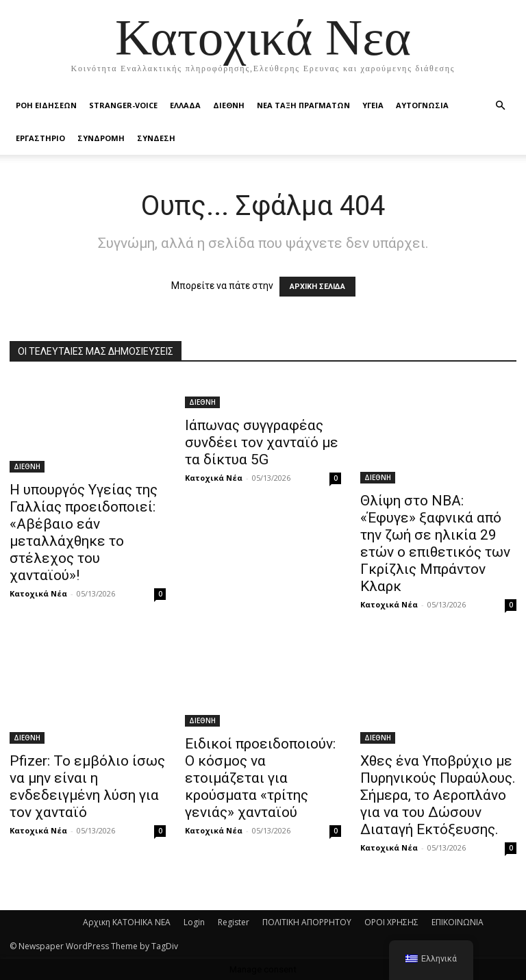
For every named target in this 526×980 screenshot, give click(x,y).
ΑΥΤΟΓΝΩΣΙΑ (422, 105)
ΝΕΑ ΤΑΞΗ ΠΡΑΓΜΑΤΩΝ (303, 105)
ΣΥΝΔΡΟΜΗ (101, 138)
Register (234, 922)
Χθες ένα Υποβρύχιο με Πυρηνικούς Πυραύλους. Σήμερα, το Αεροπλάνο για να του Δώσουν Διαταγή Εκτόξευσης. (438, 795)
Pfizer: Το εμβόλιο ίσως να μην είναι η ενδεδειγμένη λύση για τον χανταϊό (87, 787)
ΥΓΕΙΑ (373, 105)
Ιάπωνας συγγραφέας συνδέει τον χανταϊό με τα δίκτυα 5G (262, 442)
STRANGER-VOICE (123, 105)
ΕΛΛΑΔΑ (185, 105)
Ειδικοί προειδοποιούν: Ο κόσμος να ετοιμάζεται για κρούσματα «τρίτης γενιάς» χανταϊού (260, 778)
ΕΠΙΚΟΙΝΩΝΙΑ (458, 922)
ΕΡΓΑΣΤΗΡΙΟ (40, 138)
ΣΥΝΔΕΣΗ (156, 138)
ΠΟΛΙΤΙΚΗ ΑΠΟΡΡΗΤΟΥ (307, 922)
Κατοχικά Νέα (38, 593)
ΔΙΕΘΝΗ (229, 105)
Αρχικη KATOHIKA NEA (127, 922)
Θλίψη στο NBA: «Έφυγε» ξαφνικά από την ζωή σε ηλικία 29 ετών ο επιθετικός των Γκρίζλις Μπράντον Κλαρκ (435, 543)
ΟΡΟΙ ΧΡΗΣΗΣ (391, 922)
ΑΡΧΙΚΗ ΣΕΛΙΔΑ (317, 287)
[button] (500, 106)
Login (194, 922)
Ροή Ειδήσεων (46, 105)
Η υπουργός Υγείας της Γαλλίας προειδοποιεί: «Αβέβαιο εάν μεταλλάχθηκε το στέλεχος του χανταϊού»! (84, 532)
